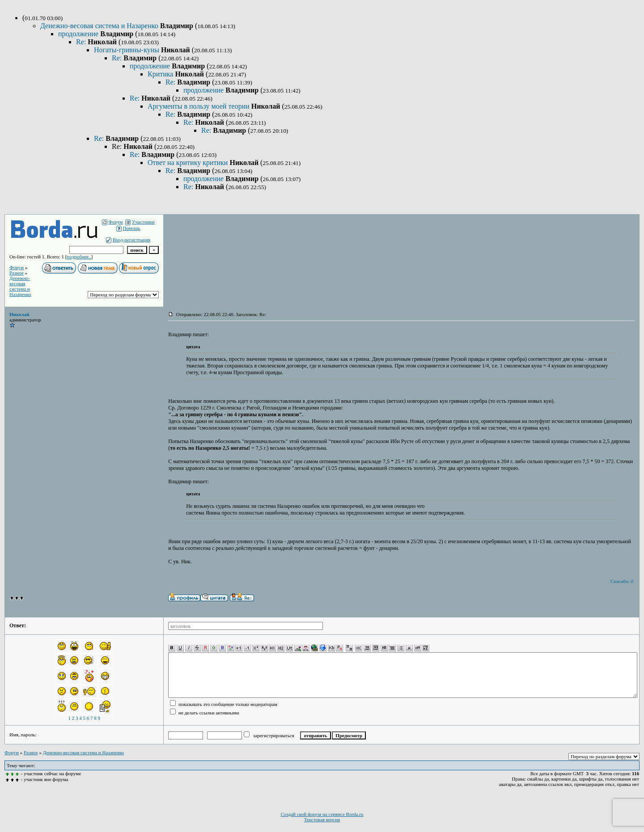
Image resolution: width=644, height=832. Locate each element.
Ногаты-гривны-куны (127, 50)
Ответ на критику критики (189, 163)
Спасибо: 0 (622, 581)
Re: (82, 42)
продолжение (79, 34)
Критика (161, 74)
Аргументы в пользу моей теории (199, 106)
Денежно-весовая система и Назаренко (100, 26)
